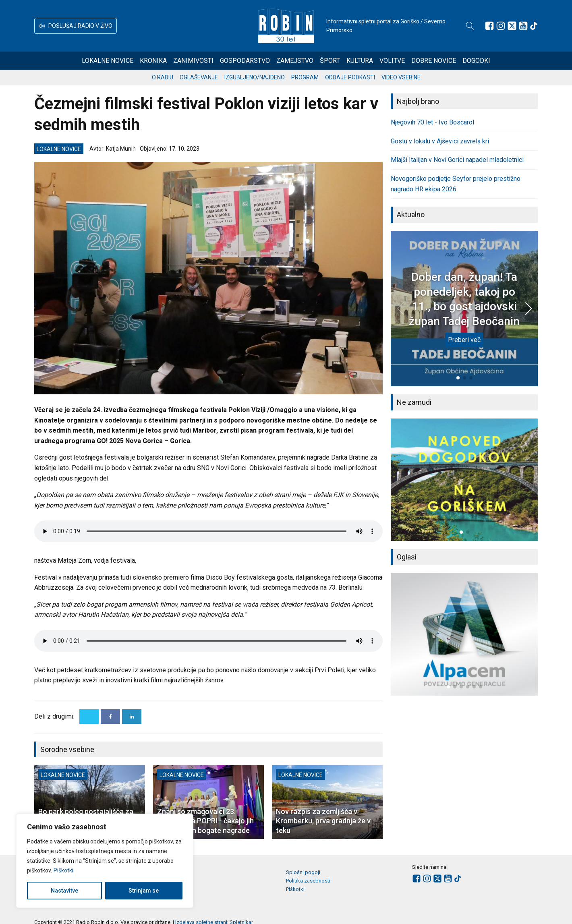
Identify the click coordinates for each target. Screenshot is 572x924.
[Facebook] (110, 717)
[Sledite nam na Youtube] (523, 26)
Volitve (392, 61)
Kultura (360, 61)
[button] (76, 26)
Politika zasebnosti (308, 881)
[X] (89, 717)
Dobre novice (434, 61)
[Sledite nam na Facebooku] (489, 26)
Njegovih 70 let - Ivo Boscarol (432, 122)
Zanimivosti (193, 61)
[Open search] (470, 26)
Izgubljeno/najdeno (255, 77)
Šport (330, 61)
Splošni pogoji (303, 872)
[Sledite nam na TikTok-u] (534, 26)
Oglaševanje (199, 77)
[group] (464, 480)
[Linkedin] (132, 717)
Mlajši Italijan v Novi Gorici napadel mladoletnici (457, 160)
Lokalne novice (108, 61)
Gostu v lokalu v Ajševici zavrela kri (440, 141)
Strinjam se (144, 891)
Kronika (153, 61)
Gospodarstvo (245, 61)
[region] (105, 861)
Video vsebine (401, 77)
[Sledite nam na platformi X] (512, 26)
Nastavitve (64, 891)
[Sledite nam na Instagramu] (501, 26)
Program (305, 77)
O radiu (163, 77)
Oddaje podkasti (350, 77)
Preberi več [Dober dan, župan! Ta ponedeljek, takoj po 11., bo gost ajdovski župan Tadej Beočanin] (464, 340)
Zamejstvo (295, 61)
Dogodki (476, 61)
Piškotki (63, 870)
